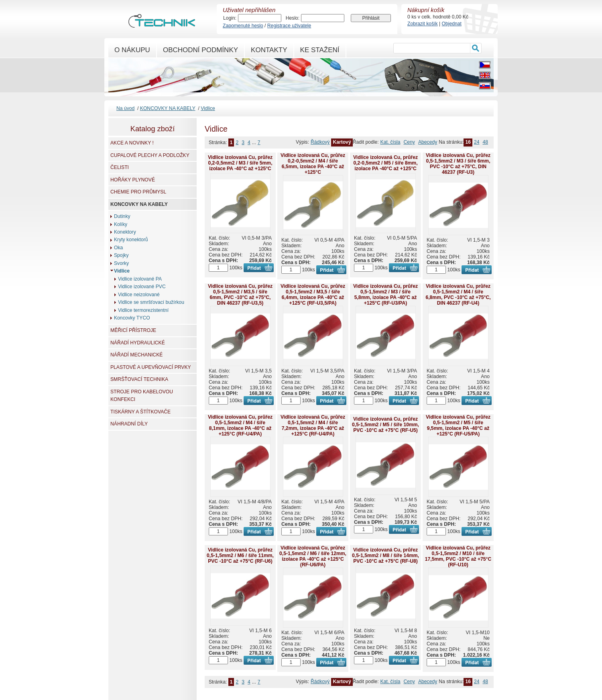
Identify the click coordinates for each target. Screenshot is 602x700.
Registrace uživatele (289, 26)
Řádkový (320, 142)
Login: (230, 18)
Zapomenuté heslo (243, 26)
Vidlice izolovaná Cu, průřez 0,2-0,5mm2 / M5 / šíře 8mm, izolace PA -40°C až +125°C (385, 163)
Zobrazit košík (423, 24)
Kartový (342, 142)
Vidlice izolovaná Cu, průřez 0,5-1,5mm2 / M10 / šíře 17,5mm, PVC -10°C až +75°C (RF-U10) (458, 556)
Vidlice (208, 108)
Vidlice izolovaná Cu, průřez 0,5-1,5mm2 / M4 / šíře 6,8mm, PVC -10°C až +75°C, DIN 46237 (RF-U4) (458, 295)
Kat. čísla (390, 142)
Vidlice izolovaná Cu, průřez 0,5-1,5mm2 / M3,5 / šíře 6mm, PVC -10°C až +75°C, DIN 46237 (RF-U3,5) (240, 295)
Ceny (409, 142)
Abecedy (428, 142)
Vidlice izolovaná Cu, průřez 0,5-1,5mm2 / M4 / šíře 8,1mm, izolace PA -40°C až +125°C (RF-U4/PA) (240, 425)
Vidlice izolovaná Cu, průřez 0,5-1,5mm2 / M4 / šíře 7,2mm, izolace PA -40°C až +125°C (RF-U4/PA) (313, 425)
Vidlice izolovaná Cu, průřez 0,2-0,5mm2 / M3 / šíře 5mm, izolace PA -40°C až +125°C (240, 163)
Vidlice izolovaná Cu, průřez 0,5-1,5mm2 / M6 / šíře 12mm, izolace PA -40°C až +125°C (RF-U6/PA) (313, 556)
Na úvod (125, 108)
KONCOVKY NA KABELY (168, 108)
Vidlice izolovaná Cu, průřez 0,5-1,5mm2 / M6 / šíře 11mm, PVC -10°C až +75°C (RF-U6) (240, 556)
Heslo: (293, 18)
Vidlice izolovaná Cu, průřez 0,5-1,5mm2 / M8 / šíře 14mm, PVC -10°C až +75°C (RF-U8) (385, 556)
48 (485, 142)
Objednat (452, 24)
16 (468, 142)
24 (477, 142)
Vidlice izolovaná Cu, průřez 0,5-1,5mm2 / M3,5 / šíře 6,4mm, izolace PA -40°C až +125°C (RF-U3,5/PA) (313, 295)
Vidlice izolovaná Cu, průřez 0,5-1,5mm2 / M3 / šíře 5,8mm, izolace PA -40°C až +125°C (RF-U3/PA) (385, 295)
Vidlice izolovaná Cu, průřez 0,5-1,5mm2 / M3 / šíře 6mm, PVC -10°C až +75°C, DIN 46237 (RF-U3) (458, 164)
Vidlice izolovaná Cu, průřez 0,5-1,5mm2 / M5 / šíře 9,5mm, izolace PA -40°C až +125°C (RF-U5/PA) (458, 425)
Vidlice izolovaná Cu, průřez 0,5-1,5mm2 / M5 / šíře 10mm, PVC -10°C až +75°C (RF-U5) (385, 425)
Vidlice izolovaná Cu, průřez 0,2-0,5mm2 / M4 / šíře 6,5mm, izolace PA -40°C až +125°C (313, 164)
